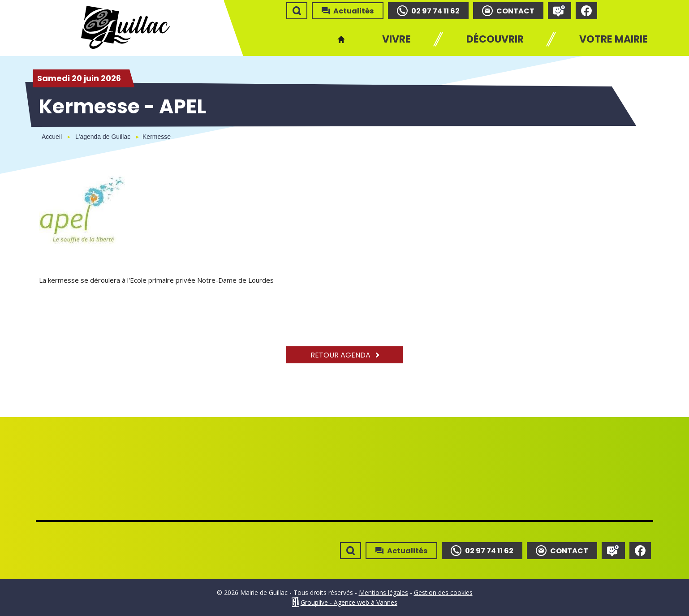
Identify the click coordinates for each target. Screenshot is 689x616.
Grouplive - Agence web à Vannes (349, 602)
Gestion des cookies (443, 592)
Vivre (396, 39)
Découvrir (495, 39)
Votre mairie (614, 39)
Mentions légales (383, 592)
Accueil (341, 39)
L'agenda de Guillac (103, 137)
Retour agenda (345, 355)
